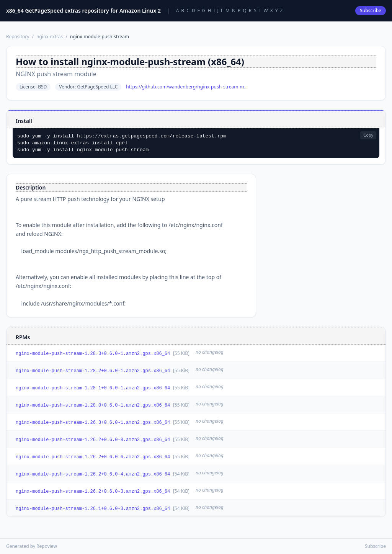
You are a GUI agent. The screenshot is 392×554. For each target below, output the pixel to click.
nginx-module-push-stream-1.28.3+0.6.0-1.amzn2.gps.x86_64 (93, 354)
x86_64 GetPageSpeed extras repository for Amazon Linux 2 (83, 11)
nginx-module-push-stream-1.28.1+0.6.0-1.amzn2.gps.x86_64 (93, 388)
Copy (368, 135)
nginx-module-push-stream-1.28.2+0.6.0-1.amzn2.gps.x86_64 (93, 371)
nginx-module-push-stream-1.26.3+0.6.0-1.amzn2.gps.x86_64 (93, 423)
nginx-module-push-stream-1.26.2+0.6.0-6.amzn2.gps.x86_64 (93, 457)
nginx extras (50, 37)
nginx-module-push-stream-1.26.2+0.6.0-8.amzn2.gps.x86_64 (93, 440)
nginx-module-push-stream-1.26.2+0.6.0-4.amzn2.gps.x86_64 (93, 474)
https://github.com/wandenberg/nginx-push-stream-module (187, 87)
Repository (18, 37)
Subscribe (371, 11)
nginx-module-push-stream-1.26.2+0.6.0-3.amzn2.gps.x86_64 (93, 492)
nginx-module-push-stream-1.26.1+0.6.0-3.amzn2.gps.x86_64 (93, 509)
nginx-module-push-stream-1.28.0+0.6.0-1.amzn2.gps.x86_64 (93, 405)
